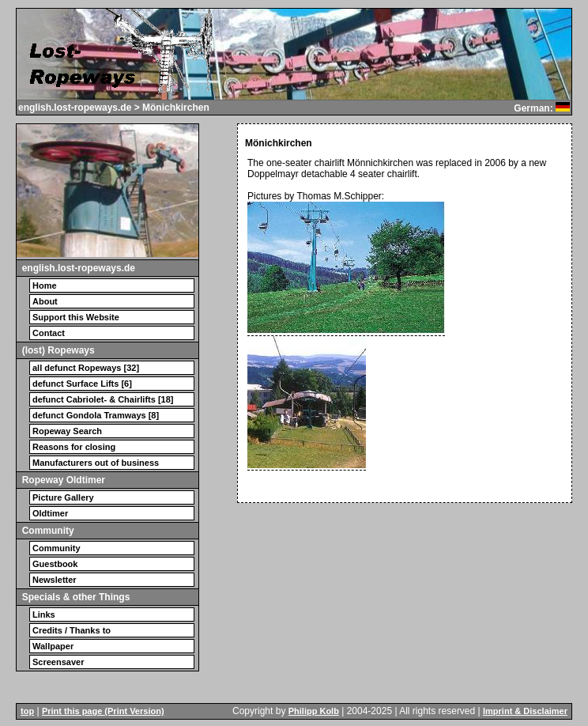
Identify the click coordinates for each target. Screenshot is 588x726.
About (45, 301)
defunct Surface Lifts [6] (82, 384)
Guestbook (55, 564)
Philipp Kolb (314, 711)
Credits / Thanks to (72, 630)
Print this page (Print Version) (103, 711)
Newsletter (55, 580)
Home (45, 285)
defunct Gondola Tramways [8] (96, 415)
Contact (49, 333)
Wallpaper (53, 646)
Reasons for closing (74, 447)
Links (44, 614)
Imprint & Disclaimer (525, 711)
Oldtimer (50, 513)
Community (57, 548)
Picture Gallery (63, 497)
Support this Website (76, 317)
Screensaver (58, 662)
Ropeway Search (67, 431)
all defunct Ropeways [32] (86, 368)
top (27, 711)
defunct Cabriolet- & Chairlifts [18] (103, 399)
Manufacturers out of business (96, 463)
